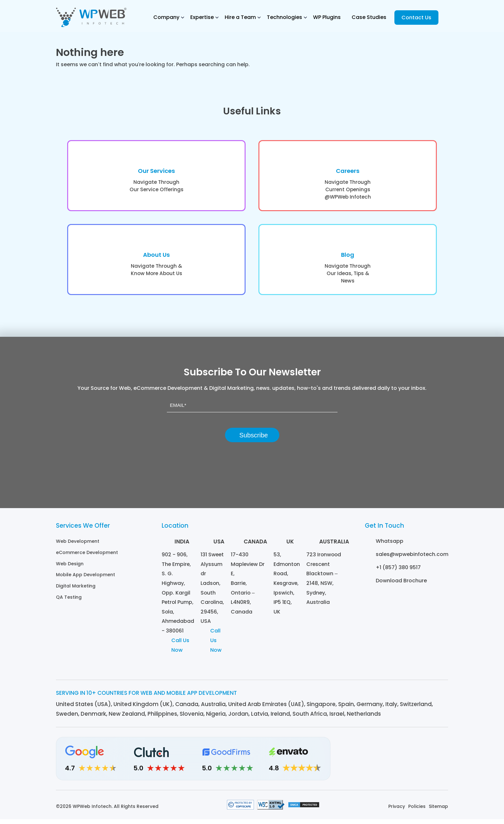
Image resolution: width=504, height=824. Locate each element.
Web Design (70, 567)
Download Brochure (401, 584)
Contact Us (416, 18)
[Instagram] (388, 763)
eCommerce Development (87, 556)
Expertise (202, 17)
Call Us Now (180, 650)
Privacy (397, 811)
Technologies (284, 17)
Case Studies (369, 17)
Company (166, 17)
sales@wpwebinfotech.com (412, 558)
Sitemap (438, 811)
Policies (417, 811)
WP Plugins (327, 17)
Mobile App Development (85, 578)
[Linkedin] (370, 763)
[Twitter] (423, 763)
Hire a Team (240, 17)
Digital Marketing (76, 589)
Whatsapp (390, 545)
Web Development (78, 545)
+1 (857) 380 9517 (398, 571)
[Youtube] (441, 763)
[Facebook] (405, 763)
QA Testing (69, 600)
